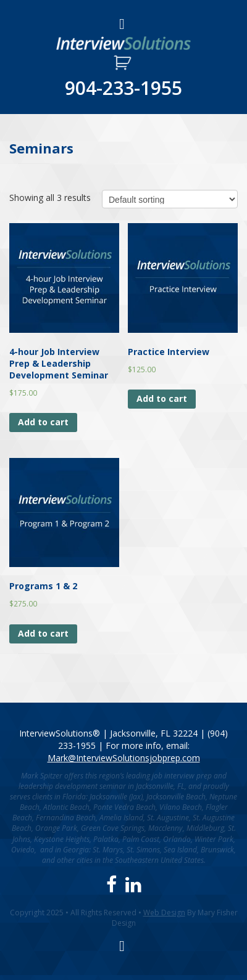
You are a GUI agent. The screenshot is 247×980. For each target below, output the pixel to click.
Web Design (164, 913)
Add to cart (43, 422)
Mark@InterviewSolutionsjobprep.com (124, 758)
